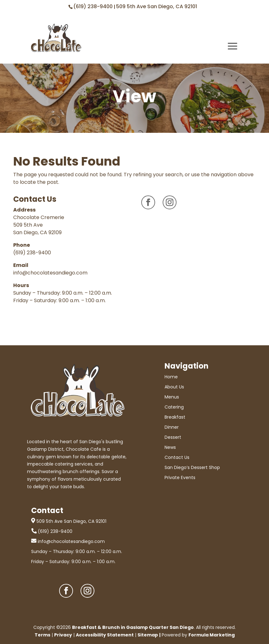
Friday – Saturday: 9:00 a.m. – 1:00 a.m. (73, 562)
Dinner (172, 427)
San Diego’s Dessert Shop (192, 467)
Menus (172, 397)
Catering (174, 407)
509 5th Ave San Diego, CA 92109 (37, 229)
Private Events (180, 477)
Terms (42, 635)
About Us (174, 387)
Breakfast (175, 417)
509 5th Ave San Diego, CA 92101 (157, 6)
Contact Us (177, 457)
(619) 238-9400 (94, 6)
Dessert (173, 437)
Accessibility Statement (105, 635)
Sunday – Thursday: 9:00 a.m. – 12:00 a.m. (77, 551)
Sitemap (148, 635)
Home (171, 377)
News (170, 447)
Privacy (63, 635)
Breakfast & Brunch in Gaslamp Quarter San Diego (133, 627)
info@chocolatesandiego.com (50, 273)
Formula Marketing (212, 635)
